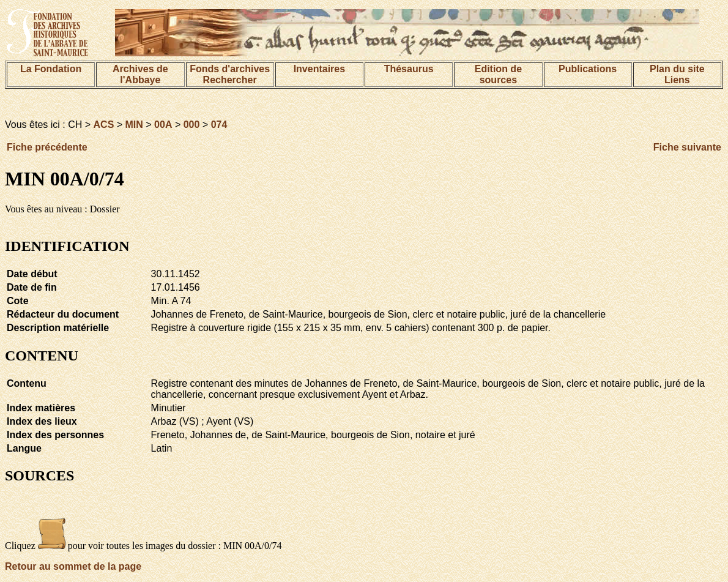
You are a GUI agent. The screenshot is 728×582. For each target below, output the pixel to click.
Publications (588, 69)
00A (163, 125)
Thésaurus (409, 69)
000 (192, 125)
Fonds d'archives (230, 69)
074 (219, 125)
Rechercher (230, 80)
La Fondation (51, 69)
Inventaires (319, 69)
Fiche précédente (47, 147)
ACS (104, 125)
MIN (134, 125)
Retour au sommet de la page (73, 566)
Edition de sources (498, 74)
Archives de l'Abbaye (140, 74)
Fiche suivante (687, 147)
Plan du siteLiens (677, 74)
